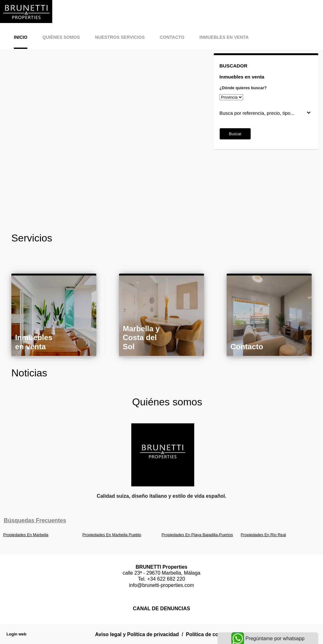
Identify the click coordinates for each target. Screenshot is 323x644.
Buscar (235, 134)
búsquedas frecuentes (35, 520)
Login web (17, 634)
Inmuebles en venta (224, 37)
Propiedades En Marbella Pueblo (112, 535)
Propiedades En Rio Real (263, 535)
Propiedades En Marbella (26, 535)
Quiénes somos (61, 37)
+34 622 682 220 (166, 579)
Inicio (21, 37)
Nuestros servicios (120, 37)
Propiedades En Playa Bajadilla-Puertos (197, 535)
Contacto (172, 37)
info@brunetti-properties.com (162, 585)
